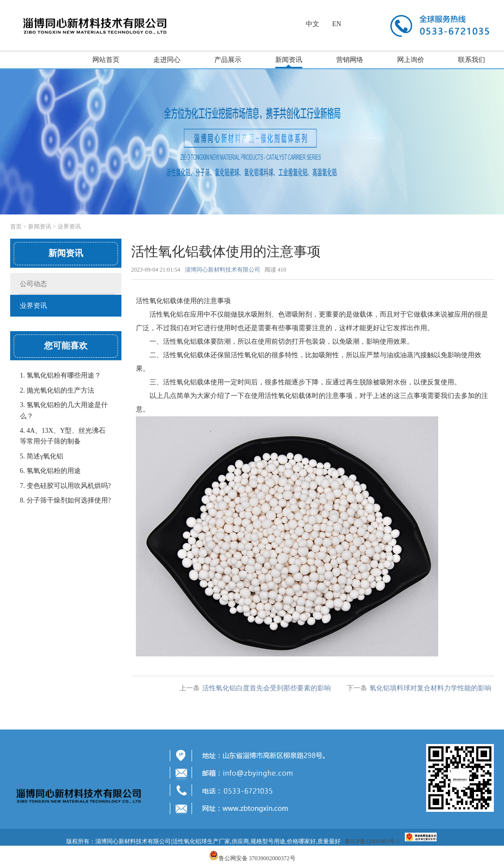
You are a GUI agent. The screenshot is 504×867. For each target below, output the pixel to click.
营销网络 (350, 60)
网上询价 (411, 60)
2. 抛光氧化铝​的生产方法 (57, 390)
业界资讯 (69, 227)
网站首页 (106, 60)
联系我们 (472, 60)
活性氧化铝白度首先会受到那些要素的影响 (267, 688)
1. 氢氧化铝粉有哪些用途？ (60, 375)
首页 (16, 227)
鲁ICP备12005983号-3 (372, 841)
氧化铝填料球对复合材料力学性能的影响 (430, 688)
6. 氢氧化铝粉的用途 (50, 471)
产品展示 (228, 60)
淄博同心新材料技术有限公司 (222, 270)
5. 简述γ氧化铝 (42, 456)
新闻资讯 (289, 60)
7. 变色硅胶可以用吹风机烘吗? (65, 486)
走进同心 (167, 60)
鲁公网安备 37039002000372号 (257, 858)
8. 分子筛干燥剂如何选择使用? (65, 500)
